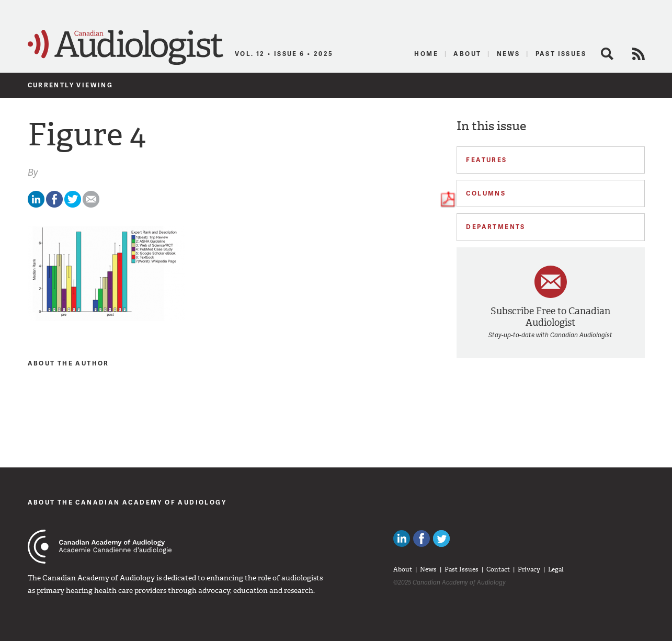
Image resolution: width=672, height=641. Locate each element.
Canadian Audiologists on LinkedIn (402, 539)
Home (426, 54)
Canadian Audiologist (126, 48)
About (467, 54)
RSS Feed (639, 54)
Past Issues (561, 54)
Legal (556, 569)
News (509, 54)
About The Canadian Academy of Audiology (127, 502)
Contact (498, 569)
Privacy (529, 569)
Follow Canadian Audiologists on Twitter (441, 539)
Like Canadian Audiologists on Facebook (422, 539)
